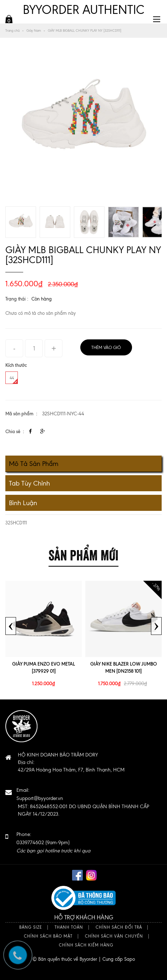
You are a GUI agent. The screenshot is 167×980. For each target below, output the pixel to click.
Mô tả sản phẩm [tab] (34, 464)
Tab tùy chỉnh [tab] (29, 483)
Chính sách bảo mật (48, 936)
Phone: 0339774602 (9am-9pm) (53, 843)
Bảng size (31, 927)
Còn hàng (42, 299)
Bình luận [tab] (23, 503)
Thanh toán (69, 927)
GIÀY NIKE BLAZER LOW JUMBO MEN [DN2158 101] (124, 667)
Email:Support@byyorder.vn (40, 794)
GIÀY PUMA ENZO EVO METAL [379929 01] (44, 667)
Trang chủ (12, 30)
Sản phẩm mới (83, 554)
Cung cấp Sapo (119, 959)
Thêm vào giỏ (106, 348)
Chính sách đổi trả (119, 927)
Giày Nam (34, 30)
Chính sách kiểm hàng (86, 945)
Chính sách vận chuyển (114, 936)
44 (14, 379)
